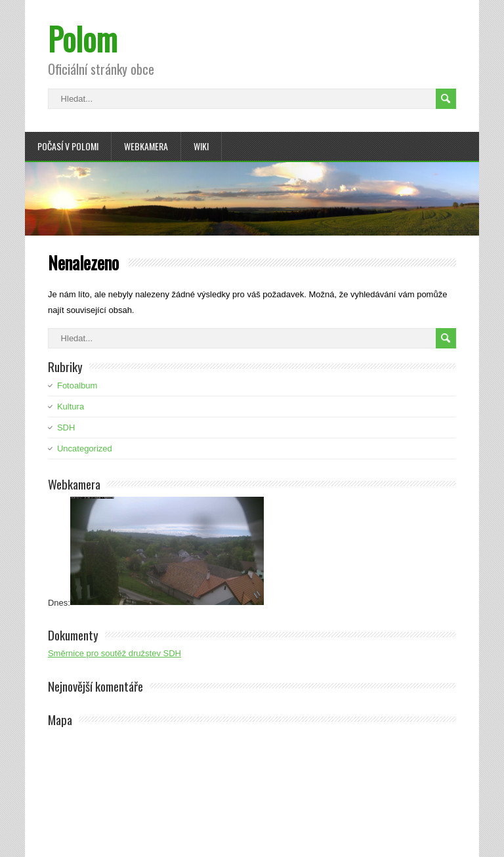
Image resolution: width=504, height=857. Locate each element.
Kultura (71, 407)
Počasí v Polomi (68, 146)
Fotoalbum (77, 386)
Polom (83, 38)
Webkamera (146, 146)
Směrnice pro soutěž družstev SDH (115, 653)
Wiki (201, 146)
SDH (66, 428)
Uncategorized (85, 449)
